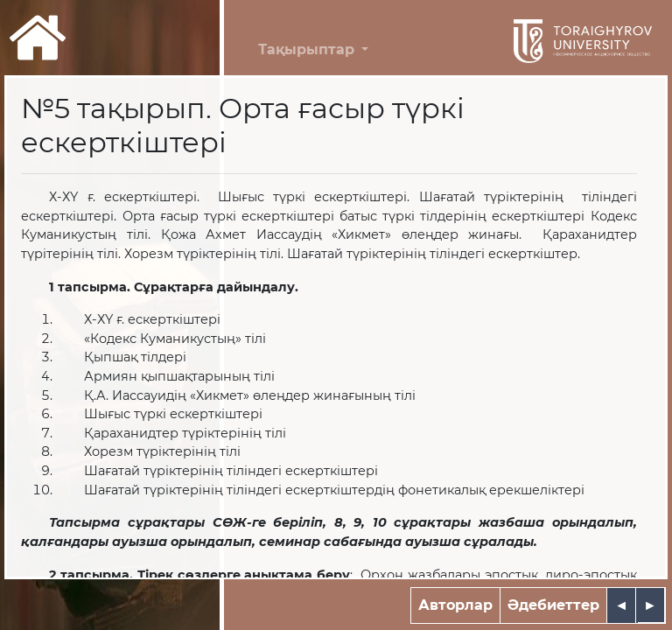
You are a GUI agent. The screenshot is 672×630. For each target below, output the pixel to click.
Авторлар (455, 605)
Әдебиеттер (553, 605)
